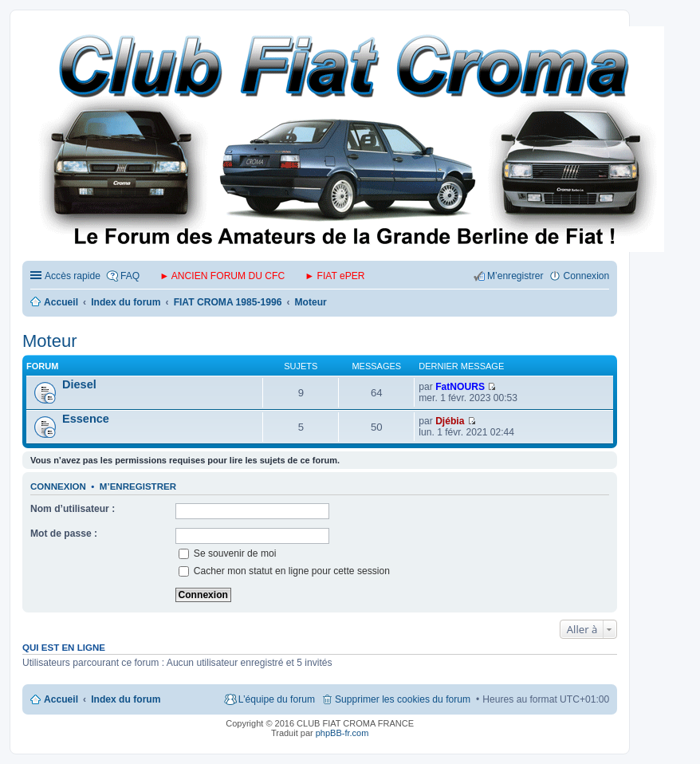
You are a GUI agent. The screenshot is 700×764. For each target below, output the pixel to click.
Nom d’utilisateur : (73, 509)
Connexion (58, 486)
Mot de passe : (64, 534)
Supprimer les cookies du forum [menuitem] (403, 699)
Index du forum (126, 699)
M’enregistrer (138, 486)
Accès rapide (73, 276)
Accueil (61, 699)
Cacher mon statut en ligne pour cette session (284, 571)
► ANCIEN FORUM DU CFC (222, 276)
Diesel (79, 384)
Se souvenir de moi (228, 553)
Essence (86, 419)
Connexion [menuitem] (586, 276)
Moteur (49, 341)
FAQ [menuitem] (130, 276)
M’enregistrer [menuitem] (515, 276)
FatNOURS (460, 387)
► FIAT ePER (334, 276)
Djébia (450, 421)
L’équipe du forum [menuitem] (277, 699)
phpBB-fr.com (342, 733)
